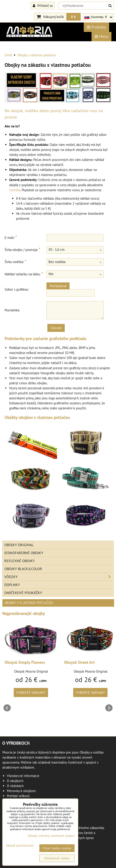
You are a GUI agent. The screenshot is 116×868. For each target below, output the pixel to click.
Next (109, 708)
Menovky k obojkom (21, 791)
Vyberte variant (31, 692)
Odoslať (56, 328)
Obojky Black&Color (23, 569)
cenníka (15, 190)
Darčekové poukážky (23, 593)
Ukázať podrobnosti (20, 846)
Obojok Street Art (79, 662)
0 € (73, 17)
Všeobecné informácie (23, 776)
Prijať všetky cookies (57, 848)
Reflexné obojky (20, 561)
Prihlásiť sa (43, 5)
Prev (7, 708)
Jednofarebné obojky (24, 553)
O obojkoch (15, 781)
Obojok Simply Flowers (25, 662)
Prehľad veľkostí (18, 796)
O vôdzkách (15, 786)
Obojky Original (19, 545)
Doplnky (12, 585)
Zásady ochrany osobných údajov (51, 836)
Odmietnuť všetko (57, 858)
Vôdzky (59, 577)
